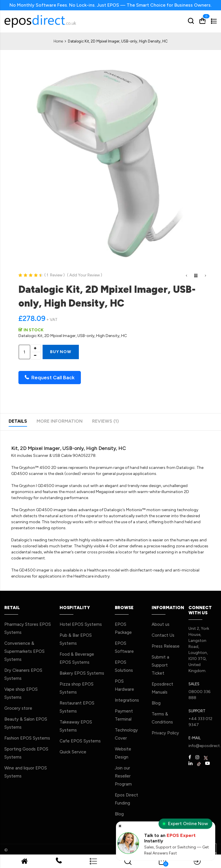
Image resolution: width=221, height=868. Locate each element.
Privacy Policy (165, 733)
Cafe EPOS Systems (80, 741)
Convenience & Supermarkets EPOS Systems (24, 651)
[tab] (18, 422)
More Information (60, 421)
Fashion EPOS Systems (27, 738)
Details (18, 421)
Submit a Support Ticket (160, 665)
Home (58, 41)
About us (161, 624)
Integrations (127, 700)
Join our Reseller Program (123, 776)
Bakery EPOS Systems (82, 673)
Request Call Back (50, 378)
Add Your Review (85, 275)
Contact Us (163, 635)
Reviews (105, 421)
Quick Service (73, 752)
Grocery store (18, 708)
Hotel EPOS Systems (81, 624)
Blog (119, 814)
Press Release (166, 646)
